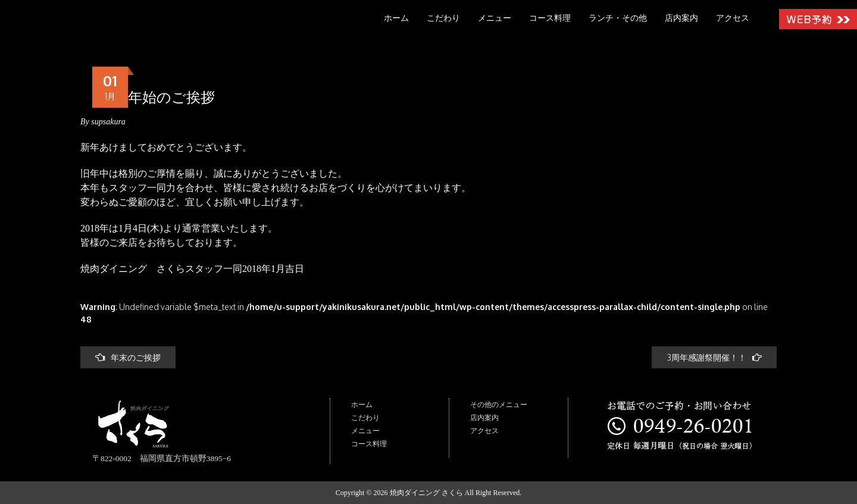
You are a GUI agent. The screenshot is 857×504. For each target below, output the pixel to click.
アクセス (733, 18)
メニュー (495, 18)
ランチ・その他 (618, 18)
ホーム (396, 18)
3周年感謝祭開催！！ (714, 357)
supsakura (108, 122)
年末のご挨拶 (128, 357)
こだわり (443, 18)
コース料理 (550, 18)
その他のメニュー (499, 405)
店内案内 (681, 18)
